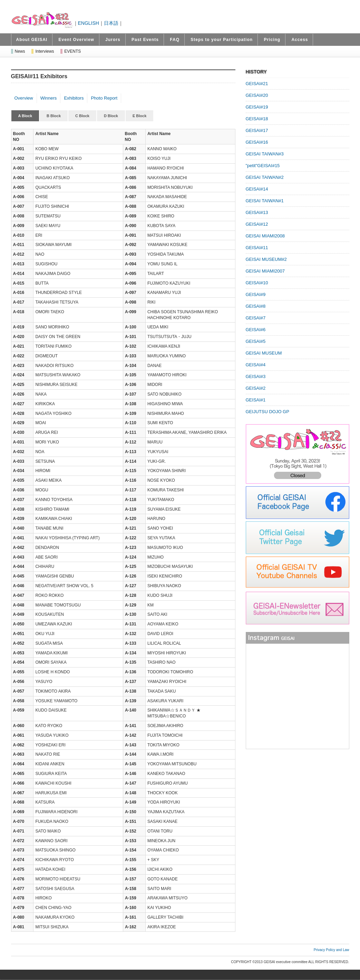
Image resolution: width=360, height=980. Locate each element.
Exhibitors (74, 98)
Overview (24, 98)
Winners (49, 98)
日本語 (111, 23)
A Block (25, 116)
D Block (111, 116)
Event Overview (76, 40)
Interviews (45, 51)
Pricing (272, 40)
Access (300, 40)
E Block (139, 116)
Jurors (113, 40)
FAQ (175, 40)
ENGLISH (89, 23)
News (20, 51)
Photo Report (104, 98)
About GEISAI (32, 40)
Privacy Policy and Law (332, 950)
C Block (82, 116)
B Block (54, 116)
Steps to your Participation (222, 40)
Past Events (145, 40)
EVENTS (72, 51)
